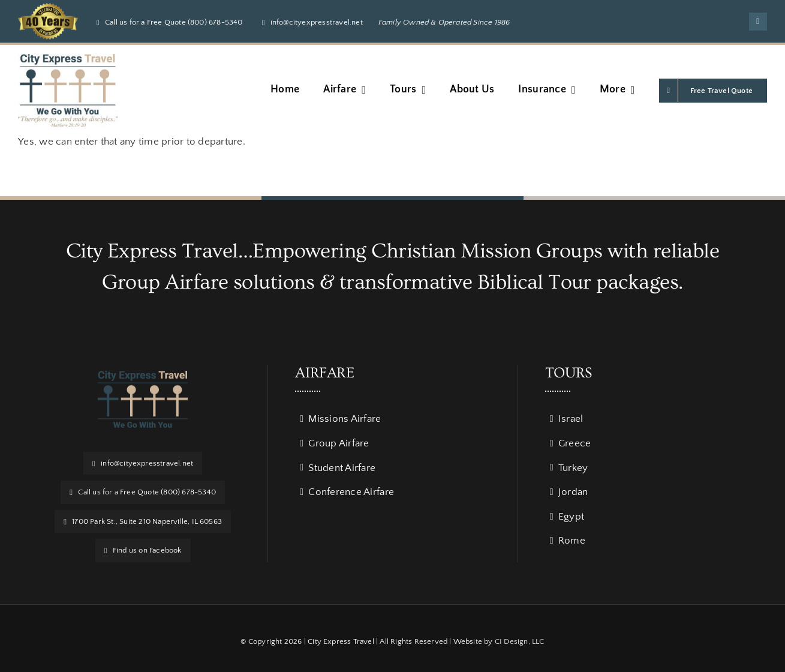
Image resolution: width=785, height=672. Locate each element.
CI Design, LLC (520, 641)
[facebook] (758, 22)
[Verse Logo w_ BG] (68, 59)
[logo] (143, 376)
